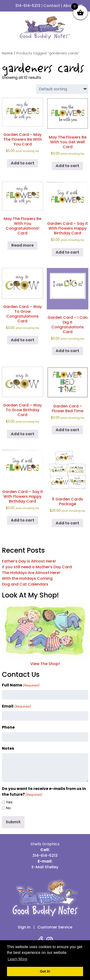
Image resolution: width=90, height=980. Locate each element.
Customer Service (55, 927)
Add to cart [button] (23, 163)
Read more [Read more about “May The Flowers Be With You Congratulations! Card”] (22, 245)
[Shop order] (62, 89)
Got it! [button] (45, 971)
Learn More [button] (18, 959)
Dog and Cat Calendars (25, 584)
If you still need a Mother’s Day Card (37, 567)
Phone (8, 727)
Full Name (21, 685)
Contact (52, 6)
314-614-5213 (28, 6)
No (8, 808)
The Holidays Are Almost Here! (31, 573)
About (69, 6)
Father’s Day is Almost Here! (29, 561)
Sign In (24, 927)
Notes (8, 748)
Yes (9, 802)
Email (16, 706)
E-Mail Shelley (45, 867)
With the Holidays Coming (27, 578)
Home (7, 53)
